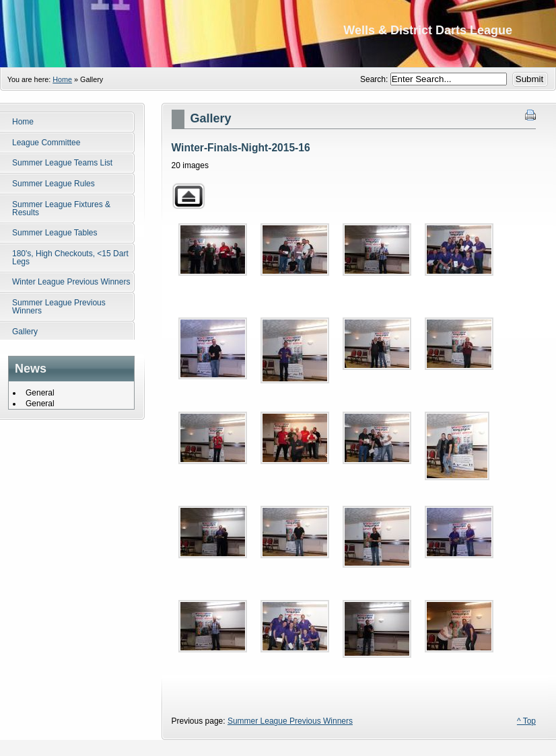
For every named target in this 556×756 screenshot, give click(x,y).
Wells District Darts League (278, 34)
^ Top (526, 721)
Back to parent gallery (188, 196)
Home (62, 79)
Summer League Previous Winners (290, 721)
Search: (375, 79)
